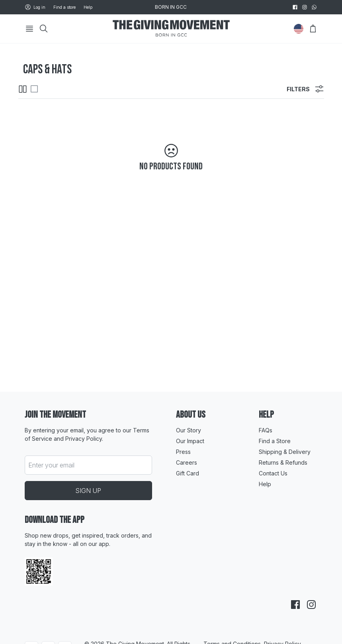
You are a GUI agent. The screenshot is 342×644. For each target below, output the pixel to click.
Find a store (64, 7)
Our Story (189, 430)
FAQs (266, 430)
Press (183, 452)
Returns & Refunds (283, 462)
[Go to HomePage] (171, 29)
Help (88, 7)
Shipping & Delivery (285, 452)
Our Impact (190, 441)
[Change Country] (299, 29)
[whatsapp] (314, 7)
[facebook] (295, 7)
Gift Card (188, 473)
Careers (187, 462)
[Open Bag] (313, 29)
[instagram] (305, 7)
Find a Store (275, 441)
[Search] (44, 29)
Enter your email (51, 465)
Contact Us (273, 473)
